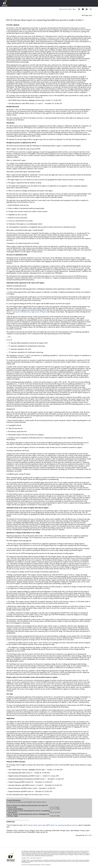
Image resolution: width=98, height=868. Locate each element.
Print (70, 9)
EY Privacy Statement (46, 865)
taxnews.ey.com (63, 9)
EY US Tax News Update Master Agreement (31, 865)
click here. (46, 795)
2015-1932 (88, 835)
